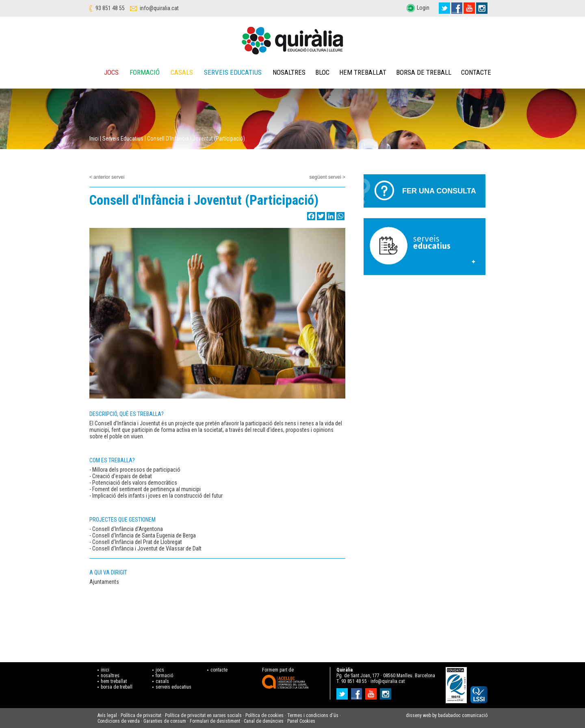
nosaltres (110, 676)
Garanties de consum (165, 721)
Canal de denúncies (264, 721)
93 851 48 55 (110, 8)
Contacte (476, 72)
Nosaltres (289, 72)
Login (423, 8)
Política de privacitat (141, 715)
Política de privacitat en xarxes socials (203, 715)
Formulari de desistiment (215, 721)
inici (105, 670)
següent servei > (327, 177)
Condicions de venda (119, 721)
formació (164, 676)
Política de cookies (264, 715)
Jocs (111, 72)
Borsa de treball (424, 72)
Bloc (322, 72)
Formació (145, 72)
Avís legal (107, 715)
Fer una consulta (439, 191)
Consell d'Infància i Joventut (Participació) (196, 139)
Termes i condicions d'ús (313, 715)
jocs (160, 670)
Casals (182, 72)
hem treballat (114, 681)
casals (162, 681)
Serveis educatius (233, 72)
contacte (219, 670)
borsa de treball (117, 687)
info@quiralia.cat (159, 8)
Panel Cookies (301, 721)
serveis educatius (173, 687)
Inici (94, 139)
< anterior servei (107, 177)
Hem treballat (363, 72)
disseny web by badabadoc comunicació (447, 715)
